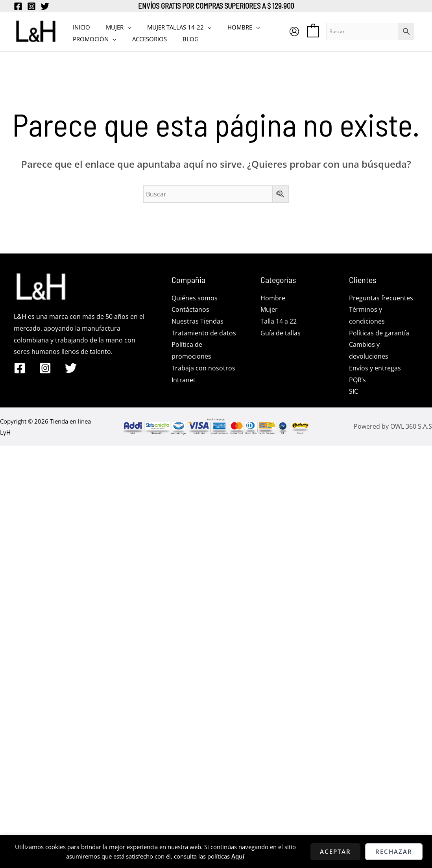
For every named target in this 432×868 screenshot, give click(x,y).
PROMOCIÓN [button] (89, 37)
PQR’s (357, 380)
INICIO (79, 26)
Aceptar (335, 851)
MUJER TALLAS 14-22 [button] (166, 26)
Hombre (273, 298)
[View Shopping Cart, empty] (321, 31)
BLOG (181, 37)
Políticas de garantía (379, 333)
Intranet (184, 380)
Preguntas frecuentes (381, 298)
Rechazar (394, 851)
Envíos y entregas (375, 368)
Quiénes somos (195, 298)
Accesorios (144, 37)
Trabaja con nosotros (203, 368)
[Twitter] (45, 6)
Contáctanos (190, 309)
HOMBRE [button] (226, 26)
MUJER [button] (109, 26)
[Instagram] (31, 6)
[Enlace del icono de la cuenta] (302, 31)
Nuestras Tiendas (198, 321)
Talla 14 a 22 (279, 321)
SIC (354, 391)
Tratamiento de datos (204, 333)
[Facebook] (18, 6)
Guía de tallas (281, 333)
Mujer (269, 309)
